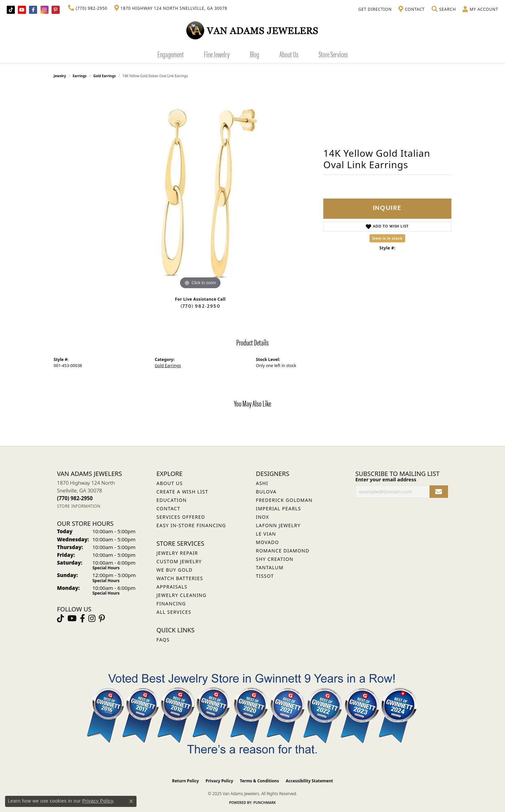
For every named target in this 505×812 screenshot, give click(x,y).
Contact (168, 508)
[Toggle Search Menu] (444, 9)
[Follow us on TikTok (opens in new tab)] (11, 10)
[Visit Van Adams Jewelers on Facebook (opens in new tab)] (33, 10)
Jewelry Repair (177, 553)
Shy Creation (275, 559)
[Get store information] (79, 506)
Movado (268, 542)
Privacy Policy (219, 781)
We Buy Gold (174, 570)
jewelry (60, 76)
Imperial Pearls (278, 508)
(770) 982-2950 (200, 306)
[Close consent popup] (131, 801)
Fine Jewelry (217, 54)
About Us (289, 54)
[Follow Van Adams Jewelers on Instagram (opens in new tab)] (44, 10)
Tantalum (270, 567)
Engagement (171, 54)
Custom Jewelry (179, 561)
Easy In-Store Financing (191, 525)
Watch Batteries (180, 578)
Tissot (265, 576)
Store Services (333, 54)
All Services (174, 612)
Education (172, 500)
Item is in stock (387, 238)
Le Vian (266, 534)
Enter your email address (386, 479)
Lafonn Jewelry (278, 525)
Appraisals (172, 587)
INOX (262, 517)
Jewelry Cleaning (181, 595)
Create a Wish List (182, 492)
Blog (255, 54)
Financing (171, 604)
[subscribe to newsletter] (439, 492)
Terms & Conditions (260, 781)
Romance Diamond (283, 551)
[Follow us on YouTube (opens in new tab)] (22, 10)
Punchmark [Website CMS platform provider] (265, 803)
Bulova (266, 492)
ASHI (262, 483)
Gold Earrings (105, 76)
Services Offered (181, 517)
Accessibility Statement (309, 781)
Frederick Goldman (284, 500)
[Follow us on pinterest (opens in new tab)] (56, 10)
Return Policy (185, 781)
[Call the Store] (75, 498)
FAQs (163, 640)
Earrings (80, 76)
